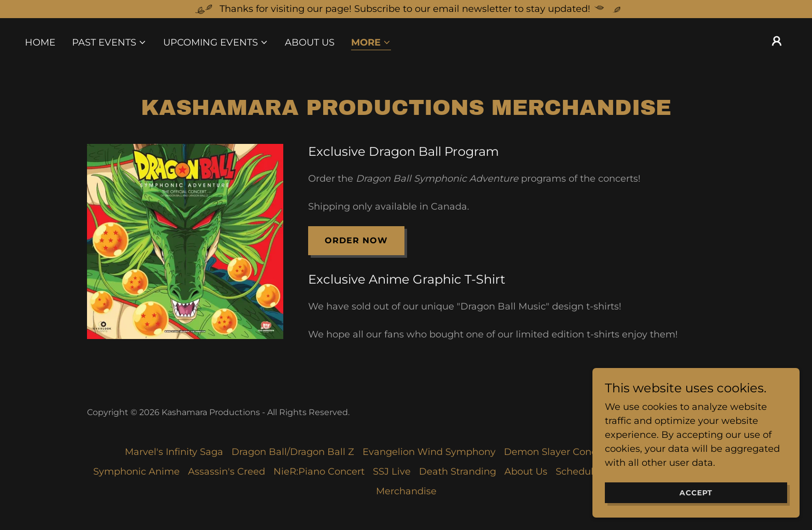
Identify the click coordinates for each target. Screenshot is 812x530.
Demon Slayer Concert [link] (557, 452)
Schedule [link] (577, 472)
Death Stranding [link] (458, 472)
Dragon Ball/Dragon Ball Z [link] (293, 452)
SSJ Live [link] (392, 472)
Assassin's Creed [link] (227, 472)
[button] (109, 42)
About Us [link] (310, 42)
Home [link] (40, 42)
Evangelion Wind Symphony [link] (429, 452)
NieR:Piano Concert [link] (319, 472)
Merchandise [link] (406, 491)
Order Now (356, 240)
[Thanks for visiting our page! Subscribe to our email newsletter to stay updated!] (406, 9)
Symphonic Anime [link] (136, 472)
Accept (696, 514)
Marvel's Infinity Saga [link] (174, 452)
